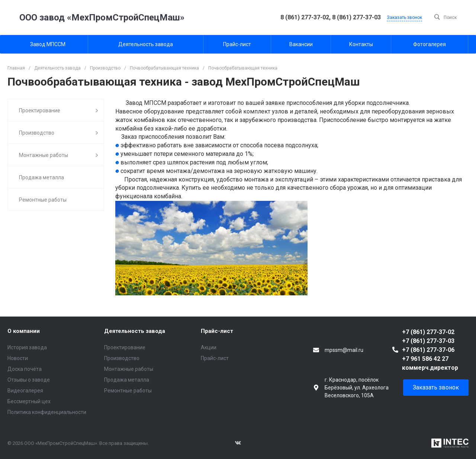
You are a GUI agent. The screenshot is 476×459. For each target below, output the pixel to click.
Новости (18, 358)
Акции (209, 347)
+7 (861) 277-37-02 (428, 332)
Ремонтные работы (128, 391)
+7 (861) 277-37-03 (428, 341)
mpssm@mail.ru (344, 350)
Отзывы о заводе (29, 380)
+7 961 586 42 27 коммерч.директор (430, 363)
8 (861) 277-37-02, (306, 17)
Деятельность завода (135, 331)
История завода (27, 347)
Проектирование (125, 347)
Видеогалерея (25, 391)
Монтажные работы (129, 369)
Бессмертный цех (29, 401)
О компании (24, 331)
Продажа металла (127, 380)
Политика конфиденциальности (47, 412)
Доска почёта (25, 369)
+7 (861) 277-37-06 (428, 350)
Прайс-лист (217, 331)
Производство (122, 358)
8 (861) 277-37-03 (356, 17)
